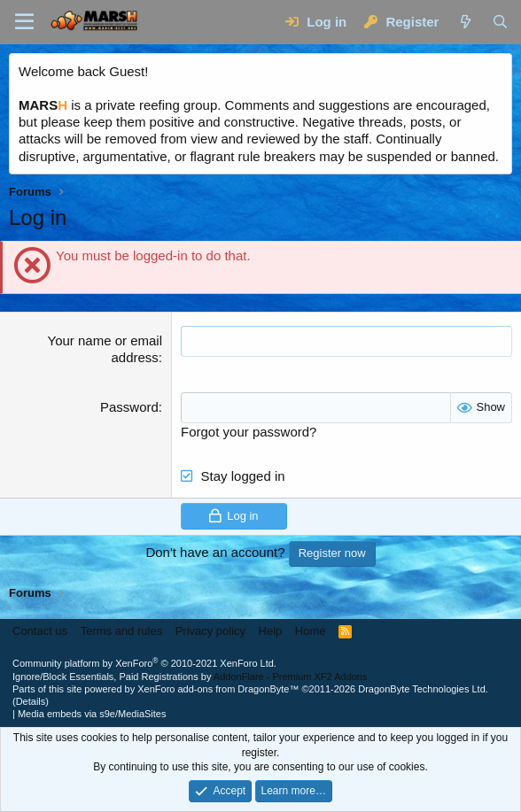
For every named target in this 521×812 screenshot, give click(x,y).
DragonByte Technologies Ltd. (423, 689)
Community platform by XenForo (144, 663)
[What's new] (465, 22)
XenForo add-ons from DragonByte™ (218, 689)
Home (311, 631)
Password (129, 407)
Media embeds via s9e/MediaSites (92, 714)
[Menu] (24, 22)
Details (31, 701)
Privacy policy (210, 631)
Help (271, 631)
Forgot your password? (249, 432)
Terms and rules (121, 631)
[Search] (500, 22)
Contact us (40, 631)
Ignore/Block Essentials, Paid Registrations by (190, 677)
